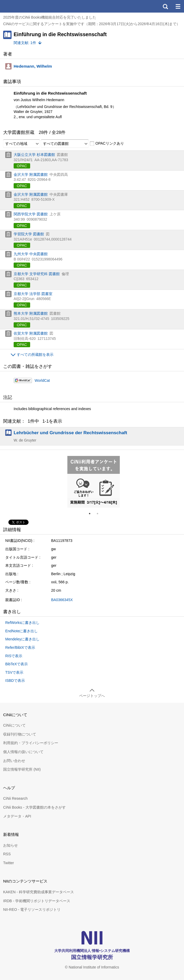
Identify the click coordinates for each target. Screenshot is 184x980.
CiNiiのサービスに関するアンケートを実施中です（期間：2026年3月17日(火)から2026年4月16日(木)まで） (92, 24)
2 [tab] (100, 514)
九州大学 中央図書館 (31, 254)
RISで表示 (14, 656)
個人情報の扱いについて (23, 752)
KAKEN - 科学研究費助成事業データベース (39, 892)
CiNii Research (15, 798)
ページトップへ (92, 696)
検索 (165, 6)
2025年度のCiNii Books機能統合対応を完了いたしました (50, 17)
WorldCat (42, 380)
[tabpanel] (94, 482)
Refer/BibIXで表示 (20, 647)
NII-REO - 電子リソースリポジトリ (32, 910)
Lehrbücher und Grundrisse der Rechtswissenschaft (70, 433)
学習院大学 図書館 (29, 234)
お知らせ (10, 845)
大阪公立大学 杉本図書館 (34, 155)
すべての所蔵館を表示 (35, 355)
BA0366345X (62, 600)
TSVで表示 (14, 672)
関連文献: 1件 (25, 43)
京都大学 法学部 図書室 (33, 294)
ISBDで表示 (15, 680)
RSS (7, 854)
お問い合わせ (14, 761)
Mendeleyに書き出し (22, 639)
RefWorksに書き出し (22, 623)
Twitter (9, 863)
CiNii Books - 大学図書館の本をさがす (34, 807)
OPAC (22, 166)
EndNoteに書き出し (21, 631)
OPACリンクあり (107, 144)
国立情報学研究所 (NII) (22, 769)
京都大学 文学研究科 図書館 (37, 274)
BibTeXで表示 (17, 664)
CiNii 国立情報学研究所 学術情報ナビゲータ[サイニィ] (23, 6)
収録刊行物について (20, 734)
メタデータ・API (17, 816)
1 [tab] (92, 514)
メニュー (178, 6)
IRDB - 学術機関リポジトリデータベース (37, 901)
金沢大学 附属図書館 (31, 175)
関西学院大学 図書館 (31, 214)
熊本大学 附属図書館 (31, 313)
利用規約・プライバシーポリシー (31, 743)
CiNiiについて (14, 725)
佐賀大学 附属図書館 (31, 333)
